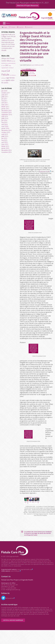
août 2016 (5, 117)
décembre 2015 (6, 130)
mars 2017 (5, 105)
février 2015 (5, 146)
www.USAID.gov (15, 571)
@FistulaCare (7, 598)
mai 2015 (4, 140)
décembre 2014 (6, 150)
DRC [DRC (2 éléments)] (7, 65)
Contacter (13, 27)
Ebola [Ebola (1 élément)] (10, 66)
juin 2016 (4, 120)
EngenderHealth (45, 171)
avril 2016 (5, 124)
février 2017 (5, 107)
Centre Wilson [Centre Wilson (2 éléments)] (6, 61)
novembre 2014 (6, 152)
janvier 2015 (5, 148)
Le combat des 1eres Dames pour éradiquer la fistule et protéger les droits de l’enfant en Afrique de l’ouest (38, 533)
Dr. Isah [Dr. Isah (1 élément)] (3, 66)
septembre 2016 (7, 115)
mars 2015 (5, 144)
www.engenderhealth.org (24, 569)
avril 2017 (5, 103)
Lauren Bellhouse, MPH (37, 65)
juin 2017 (4, 99)
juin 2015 (4, 138)
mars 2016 (5, 126)
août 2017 (5, 95)
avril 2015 (5, 142)
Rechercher (30, 27)
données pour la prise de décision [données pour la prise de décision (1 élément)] (8, 63)
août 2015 (5, 134)
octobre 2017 (6, 93)
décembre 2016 (6, 111)
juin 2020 (4, 91)
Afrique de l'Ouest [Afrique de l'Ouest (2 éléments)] (8, 58)
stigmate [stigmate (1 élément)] (3, 80)
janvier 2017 (5, 109)
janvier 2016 (5, 128)
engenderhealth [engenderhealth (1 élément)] (5, 68)
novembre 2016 (6, 113)
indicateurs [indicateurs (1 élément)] (11, 68)
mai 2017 (4, 101)
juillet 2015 (5, 136)
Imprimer (21, 27)
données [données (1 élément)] (13, 61)
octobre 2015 (6, 132)
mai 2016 (4, 122)
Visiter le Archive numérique (13, 620)
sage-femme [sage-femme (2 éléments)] (10, 78)
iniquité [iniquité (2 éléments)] (4, 71)
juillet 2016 (5, 119)
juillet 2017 (5, 97)
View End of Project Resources (27, 5)
